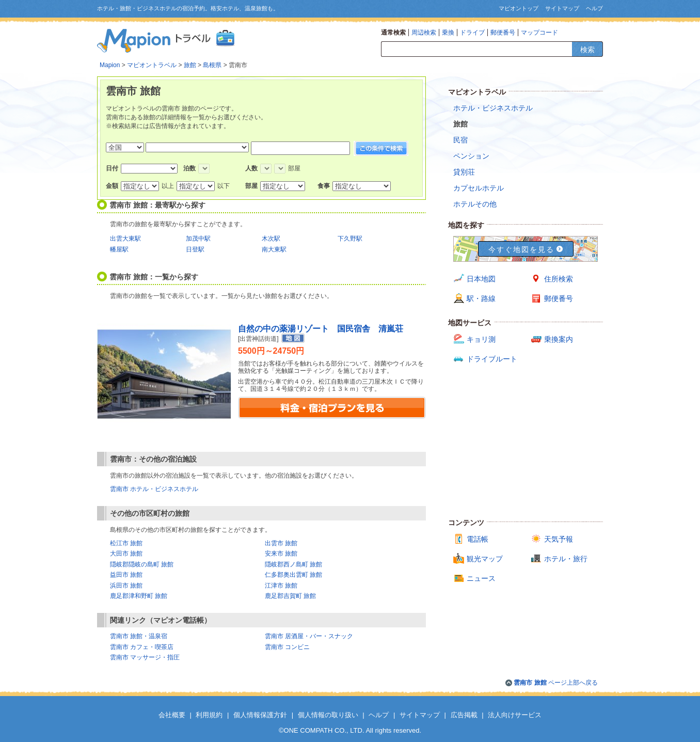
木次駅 (271, 239)
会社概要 (172, 715)
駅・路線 (481, 298)
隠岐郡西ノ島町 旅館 (293, 564)
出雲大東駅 (125, 239)
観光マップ (485, 559)
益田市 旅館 (126, 575)
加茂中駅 (198, 239)
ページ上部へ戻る (556, 683)
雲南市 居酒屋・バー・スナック (309, 636)
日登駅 (195, 249)
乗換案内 (559, 339)
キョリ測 (481, 339)
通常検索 (393, 33)
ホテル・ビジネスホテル (493, 108)
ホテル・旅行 (566, 559)
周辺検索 (424, 33)
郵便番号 (503, 33)
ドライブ (472, 33)
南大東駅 (274, 249)
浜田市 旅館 (126, 586)
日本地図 (481, 279)
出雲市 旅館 (281, 543)
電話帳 (478, 539)
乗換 (448, 33)
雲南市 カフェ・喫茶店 (142, 647)
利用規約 (209, 715)
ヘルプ (594, 8)
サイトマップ (562, 8)
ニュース (481, 578)
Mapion (110, 65)
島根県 (212, 65)
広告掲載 (464, 715)
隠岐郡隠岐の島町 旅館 (142, 564)
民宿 (460, 140)
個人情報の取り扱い (328, 715)
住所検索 (559, 279)
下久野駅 (350, 239)
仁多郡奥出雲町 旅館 (293, 575)
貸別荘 (464, 172)
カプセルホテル (479, 188)
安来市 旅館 (281, 554)
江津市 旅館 (281, 586)
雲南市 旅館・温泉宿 (139, 636)
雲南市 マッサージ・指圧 (145, 657)
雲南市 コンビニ (287, 647)
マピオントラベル (152, 65)
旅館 (190, 65)
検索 (587, 50)
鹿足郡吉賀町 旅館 (290, 596)
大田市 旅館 (126, 554)
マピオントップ (519, 8)
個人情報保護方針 (260, 715)
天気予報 (559, 539)
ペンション (471, 156)
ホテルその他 (475, 204)
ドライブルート (492, 359)
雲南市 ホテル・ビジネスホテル (154, 489)
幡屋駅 (119, 249)
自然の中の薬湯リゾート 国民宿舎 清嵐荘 (321, 329)
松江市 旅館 (126, 543)
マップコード (539, 33)
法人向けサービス (515, 715)
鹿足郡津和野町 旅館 (139, 596)
